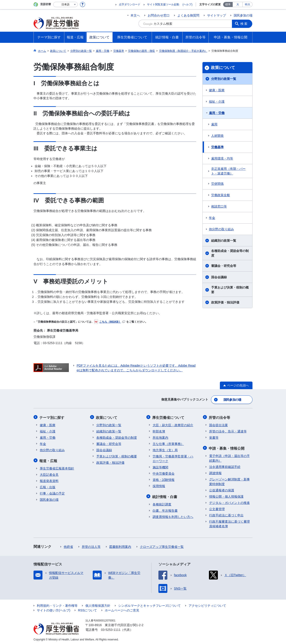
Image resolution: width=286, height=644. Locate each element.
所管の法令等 (220, 417)
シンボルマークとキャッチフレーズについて (149, 604)
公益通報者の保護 (222, 489)
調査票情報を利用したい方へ (173, 515)
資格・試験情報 (164, 479)
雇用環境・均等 (222, 158)
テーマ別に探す (52, 417)
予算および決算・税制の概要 (230, 290)
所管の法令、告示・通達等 (228, 430)
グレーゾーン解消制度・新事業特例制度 (229, 480)
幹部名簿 (159, 430)
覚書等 (214, 437)
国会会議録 (219, 277)
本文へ (135, 15)
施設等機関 (160, 466)
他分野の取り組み (221, 229)
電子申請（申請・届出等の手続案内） (229, 457)
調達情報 (215, 472)
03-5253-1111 (111, 628)
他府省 (68, 545)
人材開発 (217, 136)
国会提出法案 (219, 424)
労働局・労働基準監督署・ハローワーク (173, 458)
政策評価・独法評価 (225, 302)
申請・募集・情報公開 (227, 447)
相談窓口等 (219, 206)
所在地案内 (160, 437)
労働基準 (217, 147)
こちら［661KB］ (109, 322)
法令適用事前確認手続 (225, 465)
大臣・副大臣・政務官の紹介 (173, 424)
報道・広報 (49, 460)
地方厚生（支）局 (165, 449)
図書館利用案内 (120, 545)
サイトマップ (217, 15)
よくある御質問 (188, 15)
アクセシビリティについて (207, 604)
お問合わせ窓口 (159, 15)
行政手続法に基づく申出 (226, 514)
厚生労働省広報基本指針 (57, 467)
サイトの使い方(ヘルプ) (54, 609)
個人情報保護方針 (98, 604)
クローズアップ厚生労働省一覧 (162, 545)
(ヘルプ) (187, 4)
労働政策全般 (221, 195)
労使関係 (217, 184)
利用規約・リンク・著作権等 (57, 604)
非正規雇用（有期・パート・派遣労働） (228, 171)
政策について (223, 68)
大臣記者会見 (49, 473)
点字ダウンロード (130, 4)
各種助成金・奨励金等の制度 (230, 253)
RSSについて (87, 609)
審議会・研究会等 (224, 266)
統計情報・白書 (165, 495)
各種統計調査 (162, 503)
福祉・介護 (217, 102)
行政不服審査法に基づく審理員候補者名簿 (229, 522)
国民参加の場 (243, 15)
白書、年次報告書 (165, 509)
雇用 (214, 124)
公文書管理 (217, 508)
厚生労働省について (169, 417)
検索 (244, 24)
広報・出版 (48, 486)
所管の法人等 (91, 545)
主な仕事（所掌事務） (168, 443)
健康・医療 (217, 90)
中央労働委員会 (164, 473)
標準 (228, 4)
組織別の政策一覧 (224, 241)
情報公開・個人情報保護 (226, 495)
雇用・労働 (217, 113)
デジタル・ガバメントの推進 (229, 501)
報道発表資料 (49, 480)
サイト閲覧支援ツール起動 (163, 4)
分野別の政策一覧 (224, 79)
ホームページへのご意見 (122, 609)
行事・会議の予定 (52, 492)
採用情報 (159, 485)
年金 (212, 218)
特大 (248, 4)
